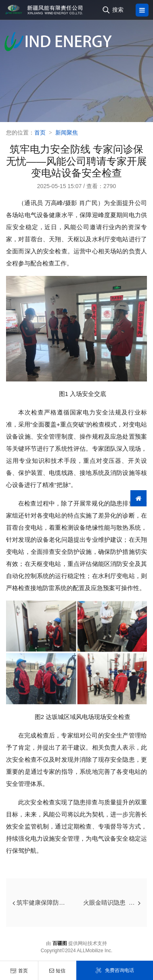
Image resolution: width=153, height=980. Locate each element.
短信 (57, 971)
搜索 (118, 10)
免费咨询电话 (115, 970)
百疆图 (60, 943)
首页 (19, 971)
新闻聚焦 (67, 133)
